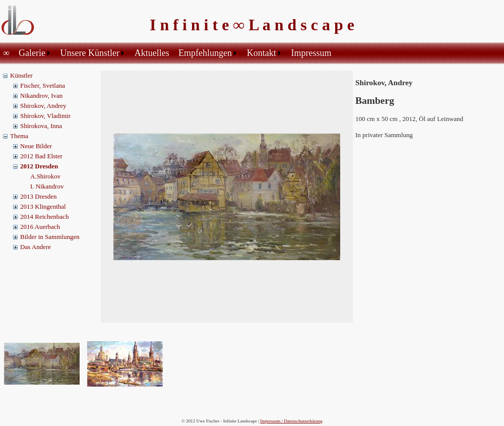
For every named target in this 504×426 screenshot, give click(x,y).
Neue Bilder (36, 146)
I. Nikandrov (47, 186)
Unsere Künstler (90, 53)
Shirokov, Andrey (43, 106)
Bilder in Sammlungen (50, 237)
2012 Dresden (39, 166)
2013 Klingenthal (43, 206)
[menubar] (169, 53)
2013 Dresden (39, 196)
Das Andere (36, 247)
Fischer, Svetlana (43, 85)
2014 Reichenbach (44, 217)
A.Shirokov (45, 176)
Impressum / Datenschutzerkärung (291, 421)
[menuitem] (8, 53)
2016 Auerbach (40, 227)
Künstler (21, 75)
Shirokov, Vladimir (45, 116)
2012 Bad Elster (41, 156)
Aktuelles (152, 53)
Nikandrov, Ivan (41, 96)
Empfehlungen (205, 53)
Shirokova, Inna (41, 126)
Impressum (311, 53)
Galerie (32, 53)
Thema (19, 136)
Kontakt (262, 53)
